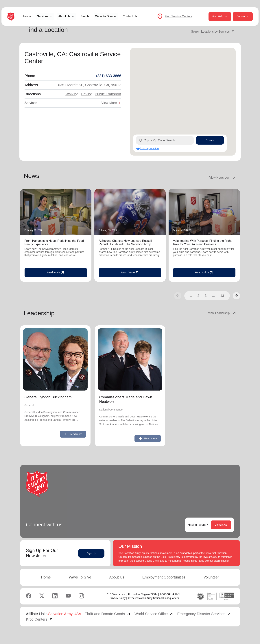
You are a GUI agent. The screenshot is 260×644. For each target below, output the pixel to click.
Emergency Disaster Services (204, 614)
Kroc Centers (40, 619)
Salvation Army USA (65, 614)
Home (27, 16)
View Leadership (222, 313)
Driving (86, 94)
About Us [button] (64, 16)
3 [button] (206, 296)
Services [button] (43, 16)
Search (210, 140)
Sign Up (91, 553)
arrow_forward (236, 296)
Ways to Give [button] (104, 16)
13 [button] (222, 296)
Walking (72, 94)
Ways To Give (80, 577)
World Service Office (154, 614)
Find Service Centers (179, 16)
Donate (243, 17)
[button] (236, 296)
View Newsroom (223, 178)
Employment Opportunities (164, 577)
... (213, 296)
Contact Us (130, 16)
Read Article (56, 273)
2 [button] (198, 296)
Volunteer (211, 577)
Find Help (220, 17)
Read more (73, 434)
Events (85, 16)
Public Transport (108, 94)
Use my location (147, 148)
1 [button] (191, 296)
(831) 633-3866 (109, 76)
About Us (117, 577)
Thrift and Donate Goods (108, 614)
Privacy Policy (118, 598)
